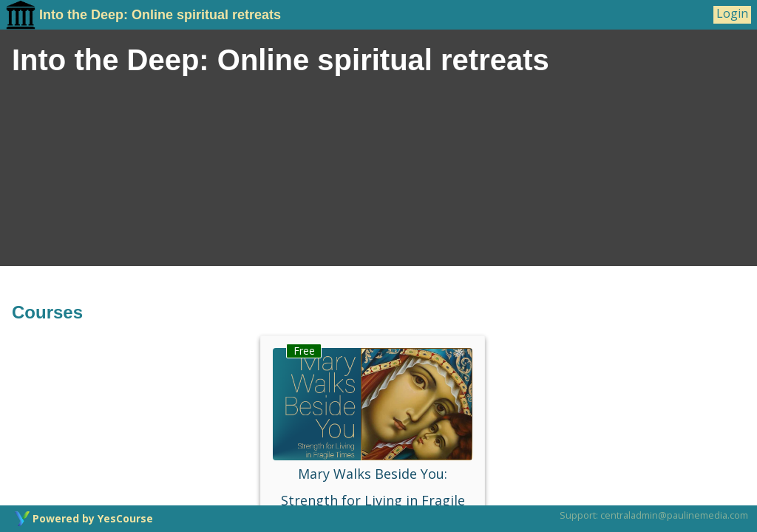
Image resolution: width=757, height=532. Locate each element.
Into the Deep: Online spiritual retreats (143, 15)
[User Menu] (732, 15)
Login (732, 14)
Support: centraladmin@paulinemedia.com (654, 515)
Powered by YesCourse (93, 518)
